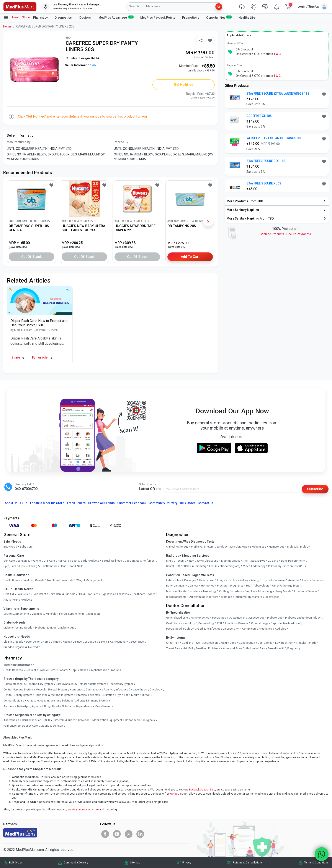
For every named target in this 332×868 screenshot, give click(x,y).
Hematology (277, 547)
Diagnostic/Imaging (53, 726)
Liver (212, 580)
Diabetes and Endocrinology (303, 618)
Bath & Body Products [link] (85, 561)
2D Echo (273, 561)
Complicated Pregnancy (257, 629)
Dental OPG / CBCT (178, 566)
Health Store (17, 18)
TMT (246, 561)
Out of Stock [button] (31, 257)
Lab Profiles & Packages (181, 580)
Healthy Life (247, 18)
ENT (220, 623)
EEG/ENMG (258, 561)
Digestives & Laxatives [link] (115, 594)
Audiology (281, 629)
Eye (119, 695)
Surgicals (149, 720)
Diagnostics (64, 18)
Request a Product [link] (37, 670)
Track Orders (76, 503)
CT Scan (179, 561)
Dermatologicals (14, 701)
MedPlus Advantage (116, 17)
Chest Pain (173, 643)
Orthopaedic (133, 720)
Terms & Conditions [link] (316, 862)
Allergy (255, 580)
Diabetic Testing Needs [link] (18, 628)
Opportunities (219, 17)
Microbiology (239, 547)
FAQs (24, 503)
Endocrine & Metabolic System (54, 695)
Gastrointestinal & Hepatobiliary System (28, 684)
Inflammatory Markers (248, 597)
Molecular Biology (298, 547)
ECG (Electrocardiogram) (225, 566)
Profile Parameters (202, 547)
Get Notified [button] (184, 85)
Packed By (121, 142)
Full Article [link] (42, 357)
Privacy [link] (187, 862)
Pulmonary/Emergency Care (21, 726)
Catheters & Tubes (64, 720)
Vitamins (280, 580)
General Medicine (177, 618)
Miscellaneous (104, 706)
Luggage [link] (90, 642)
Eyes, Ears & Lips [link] (14, 566)
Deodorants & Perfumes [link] (140, 561)
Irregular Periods (306, 643)
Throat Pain (173, 648)
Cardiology (173, 623)
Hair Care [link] (63, 561)
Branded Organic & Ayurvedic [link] (22, 647)
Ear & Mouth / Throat (137, 695)
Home (7, 26)
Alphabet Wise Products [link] (106, 670)
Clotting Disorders (231, 591)
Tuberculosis (261, 586)
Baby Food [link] (10, 547)
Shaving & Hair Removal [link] (42, 566)
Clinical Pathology (177, 547)
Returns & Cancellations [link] (248, 862)
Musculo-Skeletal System (51, 689)
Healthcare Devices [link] (144, 594)
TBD (68, 38)
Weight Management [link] (89, 580)
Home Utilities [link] (51, 642)
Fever (305, 580)
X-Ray (190, 561)
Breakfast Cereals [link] (34, 580)
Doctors (85, 18)
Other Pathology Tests (286, 586)
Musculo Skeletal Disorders (183, 591)
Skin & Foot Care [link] (88, 594)
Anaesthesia (11, 720)
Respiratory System (121, 684)
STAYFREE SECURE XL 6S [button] (264, 183)
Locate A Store (47, 503)
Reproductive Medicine (285, 623)
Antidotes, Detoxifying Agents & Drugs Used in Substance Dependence (48, 706)
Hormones (76, 689)
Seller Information (80, 65)
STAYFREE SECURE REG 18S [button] (266, 161)
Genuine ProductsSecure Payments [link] (285, 234)
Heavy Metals (283, 591)
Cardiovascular (31, 720)
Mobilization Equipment (107, 720)
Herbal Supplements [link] (72, 614)
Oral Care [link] (49, 561)
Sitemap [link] (135, 862)
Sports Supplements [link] (16, 614)
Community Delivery (163, 503)
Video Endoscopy (254, 566)
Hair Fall (188, 648)
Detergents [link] (33, 642)
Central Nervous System (18, 689)
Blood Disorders (176, 597)
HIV (248, 586)
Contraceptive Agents (99, 689)
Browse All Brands (101, 503)
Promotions (191, 18)
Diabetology (275, 618)
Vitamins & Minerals (88, 695)
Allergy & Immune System (92, 701)
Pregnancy (237, 586)
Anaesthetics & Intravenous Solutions (50, 701)
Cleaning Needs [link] (13, 642)
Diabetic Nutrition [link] (46, 628)
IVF (237, 629)
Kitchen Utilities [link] (72, 642)
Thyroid (267, 580)
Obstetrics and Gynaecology (247, 618)
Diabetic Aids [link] (68, 628)
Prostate (222, 586)
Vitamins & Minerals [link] (44, 614)
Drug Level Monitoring (258, 591)
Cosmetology (260, 623)
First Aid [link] (9, 594)
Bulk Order (188, 503)
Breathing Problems (208, 648)
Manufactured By (19, 142)
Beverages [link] (137, 642)
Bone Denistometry (293, 561)
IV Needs (84, 720)
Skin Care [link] (9, 561)
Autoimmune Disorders (204, 597)
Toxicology (210, 591)
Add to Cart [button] (190, 257)
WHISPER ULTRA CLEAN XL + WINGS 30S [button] (275, 138)
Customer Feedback (132, 503)
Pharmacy (40, 18)
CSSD (47, 720)
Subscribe (315, 489)
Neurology (189, 623)
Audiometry (199, 566)
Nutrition (109, 695)
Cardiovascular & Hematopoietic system (81, 684)
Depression (211, 643)
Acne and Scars (233, 648)
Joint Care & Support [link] (62, 594)
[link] (20, 6)
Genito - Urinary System (18, 695)
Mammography (231, 561)
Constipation (247, 643)
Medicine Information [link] (19, 665)
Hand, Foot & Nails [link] (72, 566)
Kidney (244, 580)
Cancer (194, 586)
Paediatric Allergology (180, 629)
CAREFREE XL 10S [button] (259, 116)
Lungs (221, 580)
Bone (169, 586)
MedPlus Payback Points (158, 18)
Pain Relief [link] (23, 594)
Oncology (156, 689)
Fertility (232, 580)
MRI (168, 561)
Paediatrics (219, 618)
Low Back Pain (284, 643)
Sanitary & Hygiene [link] (29, 561)
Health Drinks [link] (12, 580)
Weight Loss (228, 643)
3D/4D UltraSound (207, 561)
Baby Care (26, 547)
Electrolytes (272, 597)
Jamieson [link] (94, 614)
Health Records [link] (13, 670)
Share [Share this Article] (18, 357)
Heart (202, 580)
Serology (222, 547)
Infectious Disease (306, 591)
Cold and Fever (191, 643)
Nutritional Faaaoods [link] (60, 580)
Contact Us (205, 503)
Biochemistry (258, 547)
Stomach (227, 597)
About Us (11, 503)
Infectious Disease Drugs (131, 689)
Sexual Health (276, 648)
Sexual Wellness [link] (112, 561)
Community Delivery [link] (76, 862)
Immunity (181, 586)
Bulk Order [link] (16, 862)
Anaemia (294, 580)
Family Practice (200, 618)
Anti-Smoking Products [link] (18, 600)
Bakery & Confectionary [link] (113, 642)
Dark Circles (265, 643)
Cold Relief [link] (39, 594)
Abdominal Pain (255, 648)
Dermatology (206, 623)
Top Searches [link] (80, 670)
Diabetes (317, 580)
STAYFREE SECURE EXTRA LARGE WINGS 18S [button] (278, 94)
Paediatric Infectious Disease (215, 629)
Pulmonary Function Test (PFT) (287, 566)
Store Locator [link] (60, 670)
